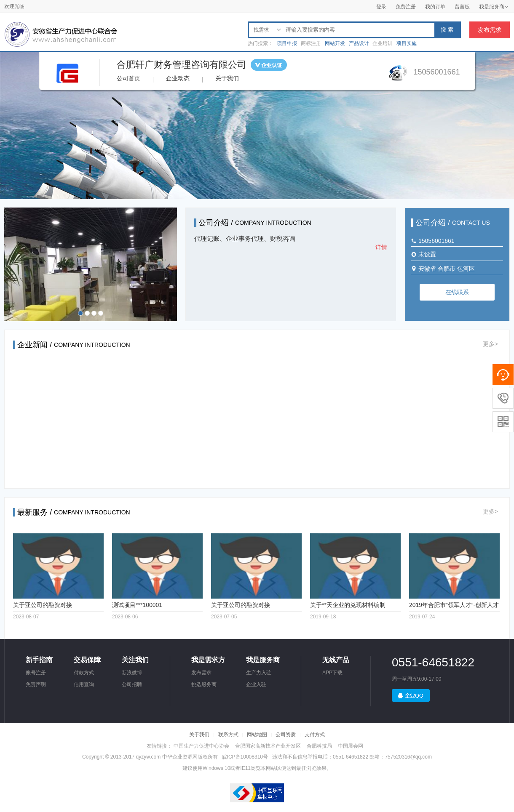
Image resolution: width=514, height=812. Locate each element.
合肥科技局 (319, 746)
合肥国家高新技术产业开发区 (268, 746)
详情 (381, 247)
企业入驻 (256, 684)
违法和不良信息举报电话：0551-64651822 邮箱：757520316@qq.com (352, 757)
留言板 (462, 7)
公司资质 (286, 735)
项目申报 (287, 43)
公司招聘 (132, 684)
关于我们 (227, 78)
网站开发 (335, 43)
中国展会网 (351, 746)
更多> (490, 344)
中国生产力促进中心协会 (201, 746)
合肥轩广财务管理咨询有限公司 (182, 65)
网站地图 (257, 735)
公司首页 (128, 78)
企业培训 (383, 43)
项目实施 (407, 43)
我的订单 (435, 7)
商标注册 (311, 43)
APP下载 (332, 673)
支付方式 (315, 735)
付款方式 (84, 673)
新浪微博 (132, 673)
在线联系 (457, 292)
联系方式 (228, 735)
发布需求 (490, 30)
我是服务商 (494, 7)
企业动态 (178, 78)
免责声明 (36, 684)
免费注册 (406, 7)
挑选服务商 (204, 684)
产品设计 (359, 43)
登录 (381, 7)
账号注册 (36, 673)
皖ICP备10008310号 (245, 757)
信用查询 (84, 684)
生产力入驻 (259, 673)
